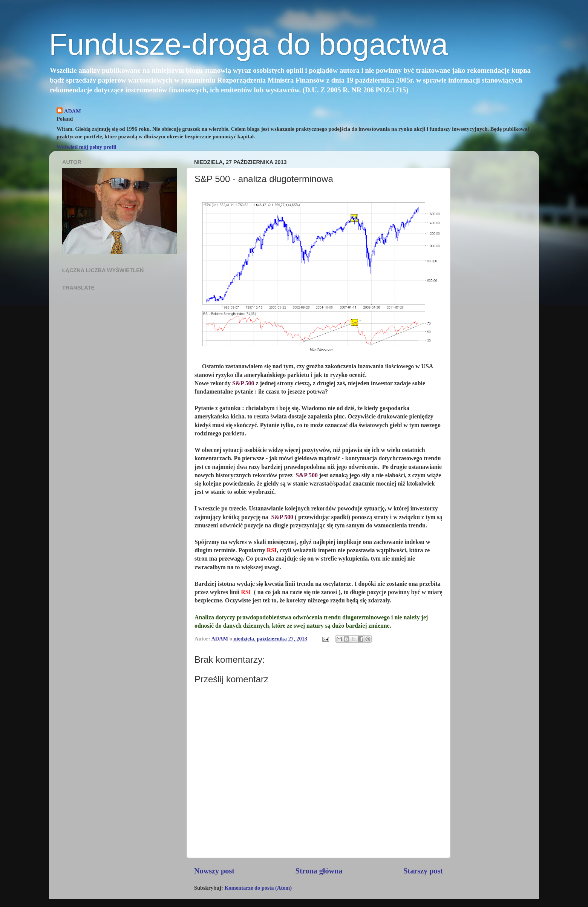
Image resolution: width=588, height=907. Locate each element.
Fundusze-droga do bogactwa (248, 44)
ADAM (73, 111)
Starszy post (423, 871)
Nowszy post (214, 871)
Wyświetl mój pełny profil (87, 147)
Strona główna (319, 871)
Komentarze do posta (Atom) (258, 888)
